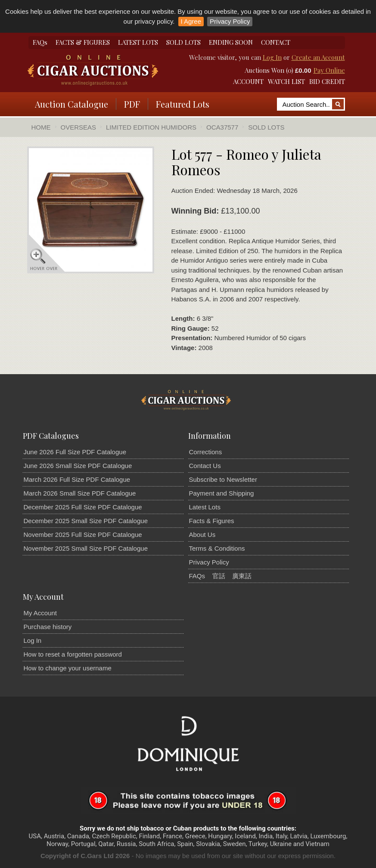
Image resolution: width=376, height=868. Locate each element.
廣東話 (242, 576)
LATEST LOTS (138, 42)
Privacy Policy (230, 21)
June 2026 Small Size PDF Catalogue (78, 466)
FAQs (40, 42)
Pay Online (329, 70)
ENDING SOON (231, 42)
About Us (202, 535)
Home (41, 127)
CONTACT (276, 42)
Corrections (206, 452)
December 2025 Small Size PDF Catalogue (86, 521)
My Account (40, 613)
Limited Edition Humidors (151, 127)
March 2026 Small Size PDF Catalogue (80, 493)
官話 (219, 576)
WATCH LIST (286, 81)
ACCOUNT (248, 81)
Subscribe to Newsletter (223, 479)
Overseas (79, 127)
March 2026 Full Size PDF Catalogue (77, 479)
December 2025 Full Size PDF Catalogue (83, 507)
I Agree (191, 21)
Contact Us (205, 466)
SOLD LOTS (183, 42)
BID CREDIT (327, 81)
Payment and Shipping (222, 493)
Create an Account (318, 57)
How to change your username (68, 668)
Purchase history (48, 627)
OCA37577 (222, 127)
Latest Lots (205, 507)
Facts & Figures (212, 521)
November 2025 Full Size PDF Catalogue (83, 535)
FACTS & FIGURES (83, 42)
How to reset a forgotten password (73, 654)
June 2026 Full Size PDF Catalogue (75, 452)
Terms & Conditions (217, 548)
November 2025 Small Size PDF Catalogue (86, 548)
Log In (272, 57)
